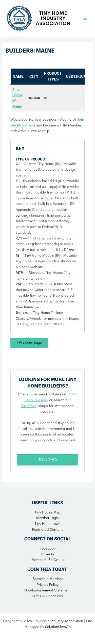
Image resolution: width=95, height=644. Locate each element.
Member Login (48, 518)
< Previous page (29, 343)
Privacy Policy (48, 585)
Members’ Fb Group (48, 560)
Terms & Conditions (48, 596)
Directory (28, 406)
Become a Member (48, 579)
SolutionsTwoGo (58, 627)
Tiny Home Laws (48, 524)
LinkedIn (48, 554)
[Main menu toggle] (85, 18)
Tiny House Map (48, 513)
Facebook (48, 549)
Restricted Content (48, 530)
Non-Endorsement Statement (48, 591)
